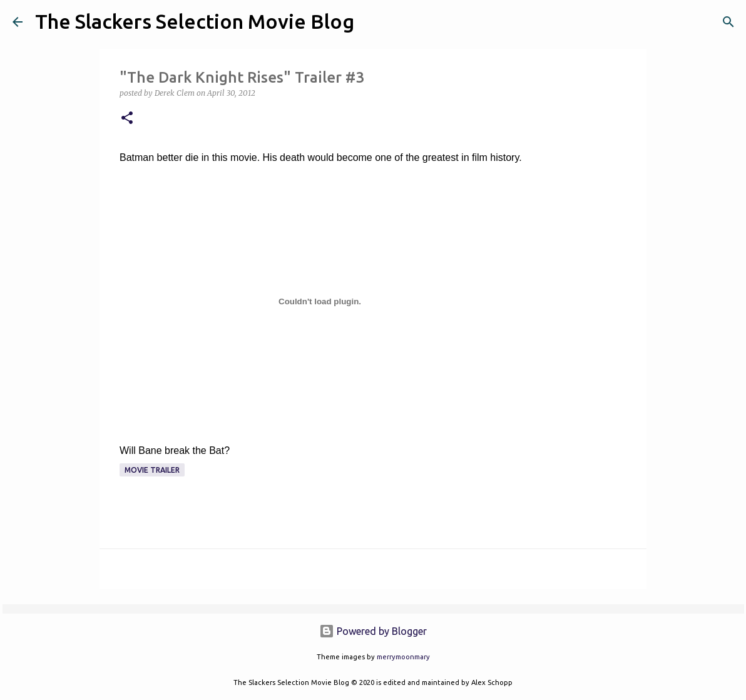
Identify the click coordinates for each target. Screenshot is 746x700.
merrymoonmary (403, 657)
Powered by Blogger (373, 631)
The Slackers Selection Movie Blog (195, 21)
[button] (127, 119)
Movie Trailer (152, 470)
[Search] (372, 22)
